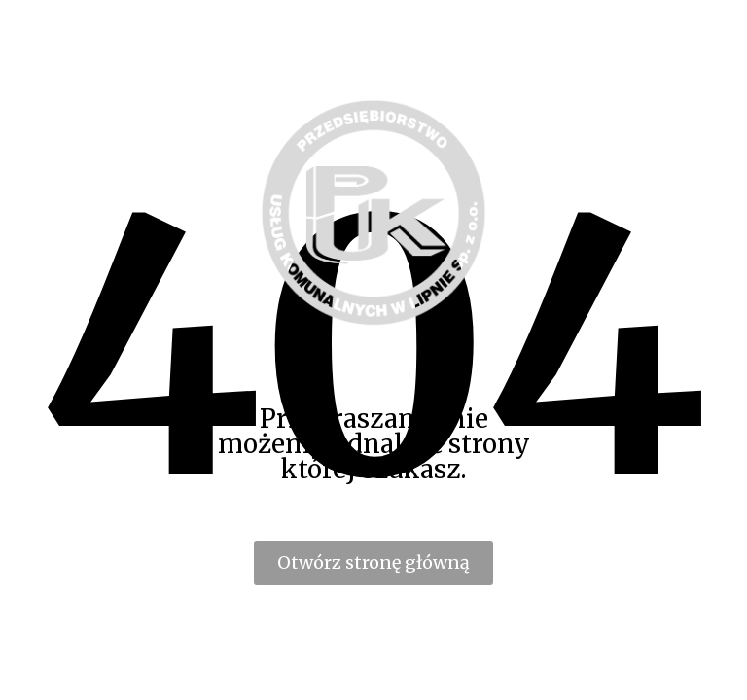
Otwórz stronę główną (373, 562)
